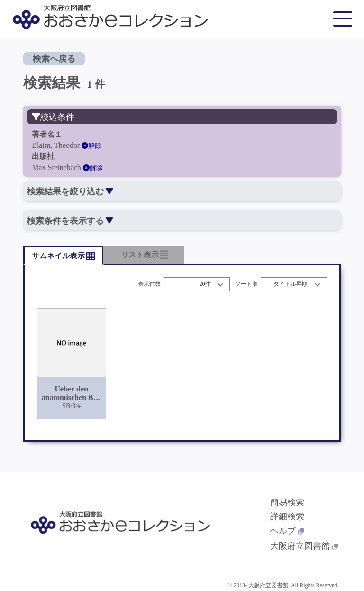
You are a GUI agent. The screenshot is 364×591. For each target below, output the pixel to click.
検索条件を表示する (70, 221)
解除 (91, 146)
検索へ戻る (54, 59)
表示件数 (149, 284)
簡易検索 (287, 502)
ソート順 (246, 284)
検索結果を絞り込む (70, 191)
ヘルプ (287, 531)
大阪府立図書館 (304, 546)
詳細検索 (287, 517)
